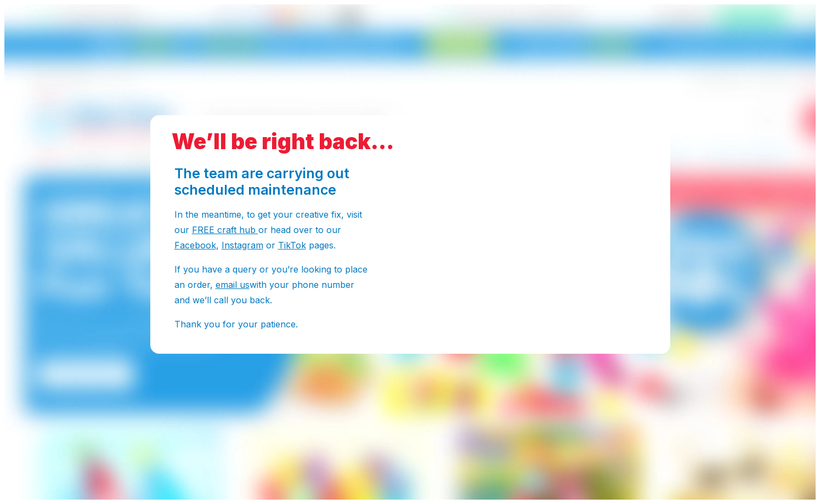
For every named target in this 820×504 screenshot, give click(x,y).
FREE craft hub (225, 230)
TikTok (292, 245)
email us (233, 285)
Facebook (195, 245)
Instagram (242, 245)
